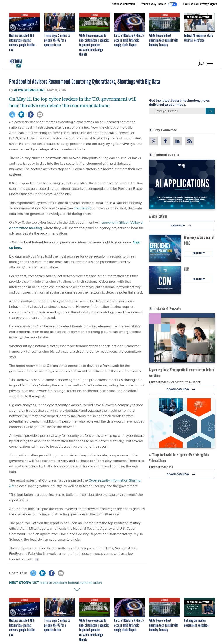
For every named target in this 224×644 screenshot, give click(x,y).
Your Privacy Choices (159, 4)
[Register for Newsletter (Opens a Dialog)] (210, 111)
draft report (82, 208)
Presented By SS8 (161, 467)
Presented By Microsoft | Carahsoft (175, 382)
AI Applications (158, 216)
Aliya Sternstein (29, 90)
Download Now (182, 389)
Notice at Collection (123, 4)
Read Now (182, 226)
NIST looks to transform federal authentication (67, 583)
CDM (187, 269)
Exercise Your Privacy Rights (200, 4)
